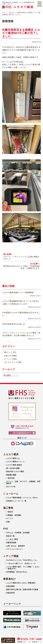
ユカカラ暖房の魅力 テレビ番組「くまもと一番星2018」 (23, 568)
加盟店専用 (10, 593)
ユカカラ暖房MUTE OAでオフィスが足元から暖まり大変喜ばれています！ (21, 303)
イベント (8, 359)
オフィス (10, 518)
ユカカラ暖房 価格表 (14, 465)
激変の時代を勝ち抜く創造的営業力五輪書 (22, 590)
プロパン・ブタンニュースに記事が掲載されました (21, 258)
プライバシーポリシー (15, 549)
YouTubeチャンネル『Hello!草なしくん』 (22, 560)
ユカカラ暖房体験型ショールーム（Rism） (22, 498)
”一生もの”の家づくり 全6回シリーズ (21, 564)
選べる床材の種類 (13, 468)
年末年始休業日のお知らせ (14, 324)
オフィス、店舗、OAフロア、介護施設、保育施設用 (23, 482)
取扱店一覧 (10, 536)
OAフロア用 (11, 487)
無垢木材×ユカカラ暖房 (15, 472)
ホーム (4, 13)
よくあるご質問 (12, 539)
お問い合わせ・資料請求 (15, 546)
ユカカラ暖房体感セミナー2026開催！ (19, 292)
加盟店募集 (10, 586)
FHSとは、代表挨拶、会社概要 (18, 533)
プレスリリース (11, 362)
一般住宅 (10, 512)
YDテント (8, 352)
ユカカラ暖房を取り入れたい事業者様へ (21, 583)
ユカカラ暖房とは (13, 458)
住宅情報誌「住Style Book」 (17, 572)
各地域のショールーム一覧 (16, 501)
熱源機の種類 (11, 475)
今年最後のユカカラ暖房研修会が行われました (21, 314)
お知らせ (12, 13)
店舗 (8, 522)
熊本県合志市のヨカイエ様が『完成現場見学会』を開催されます (22, 267)
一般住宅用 (10, 478)
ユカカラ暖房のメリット (15, 462)
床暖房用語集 (11, 543)
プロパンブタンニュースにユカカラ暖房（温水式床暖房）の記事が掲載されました (21, 334)
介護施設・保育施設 (14, 515)
